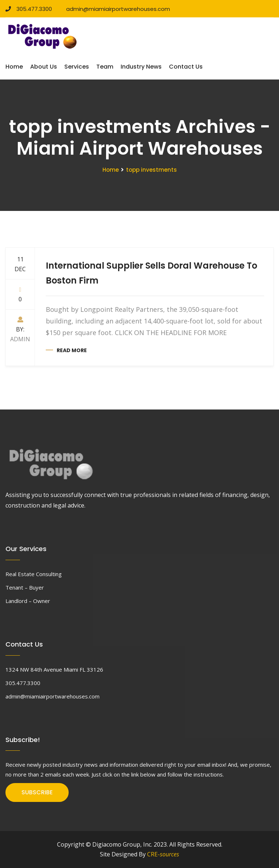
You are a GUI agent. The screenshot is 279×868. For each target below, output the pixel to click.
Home (14, 67)
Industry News (141, 67)
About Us (44, 67)
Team (105, 67)
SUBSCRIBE (37, 792)
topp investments (151, 170)
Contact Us (186, 67)
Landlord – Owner (28, 601)
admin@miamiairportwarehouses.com (115, 9)
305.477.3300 (29, 9)
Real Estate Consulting (34, 574)
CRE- (163, 854)
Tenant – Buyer (25, 587)
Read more (72, 350)
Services (77, 67)
